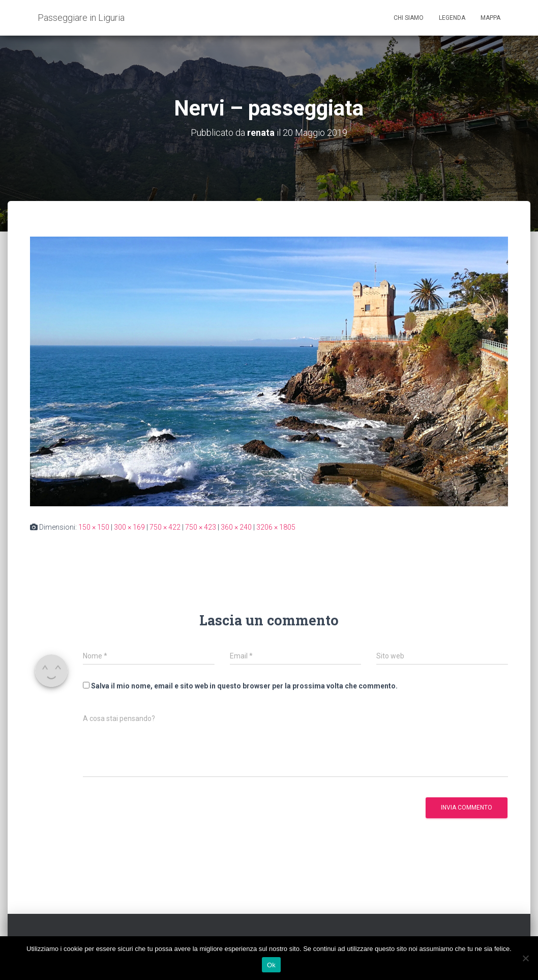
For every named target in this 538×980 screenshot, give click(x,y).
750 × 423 (201, 527)
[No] (525, 958)
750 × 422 (165, 527)
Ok (271, 965)
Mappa (490, 18)
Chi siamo (409, 18)
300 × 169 (129, 527)
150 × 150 (94, 527)
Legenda (452, 18)
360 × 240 (236, 527)
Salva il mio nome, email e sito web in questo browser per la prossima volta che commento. (244, 686)
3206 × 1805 (276, 527)
